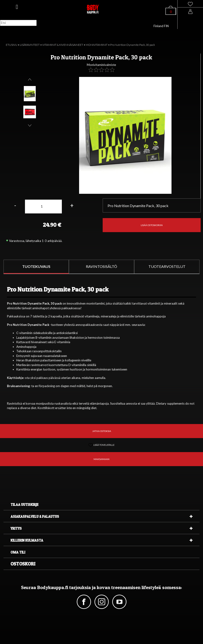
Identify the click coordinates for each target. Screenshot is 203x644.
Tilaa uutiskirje (24, 505)
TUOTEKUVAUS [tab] (36, 266)
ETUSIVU (12, 45)
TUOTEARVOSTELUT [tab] (167, 266)
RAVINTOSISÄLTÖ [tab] (101, 266)
